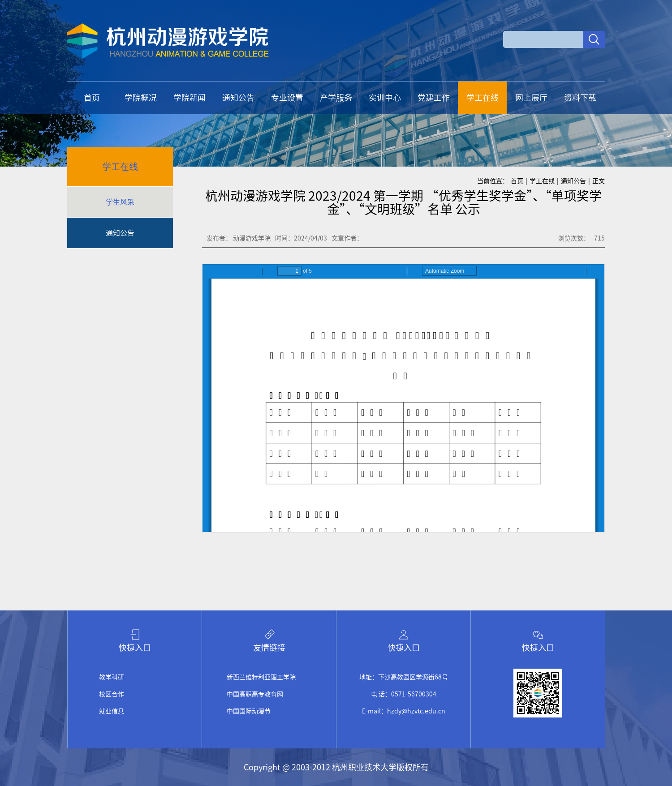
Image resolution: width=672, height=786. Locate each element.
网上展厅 (531, 98)
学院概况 (141, 98)
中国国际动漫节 (249, 711)
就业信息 (112, 711)
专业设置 (287, 98)
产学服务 (336, 98)
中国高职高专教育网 (255, 694)
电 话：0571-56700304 (404, 694)
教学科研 (112, 677)
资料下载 (580, 98)
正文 (599, 181)
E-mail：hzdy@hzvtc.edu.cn (404, 711)
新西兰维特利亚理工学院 (261, 677)
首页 (92, 98)
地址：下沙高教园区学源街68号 (404, 677)
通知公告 (238, 98)
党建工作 (434, 98)
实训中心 (385, 98)
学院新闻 (190, 98)
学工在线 (482, 98)
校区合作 (112, 694)
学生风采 (120, 202)
